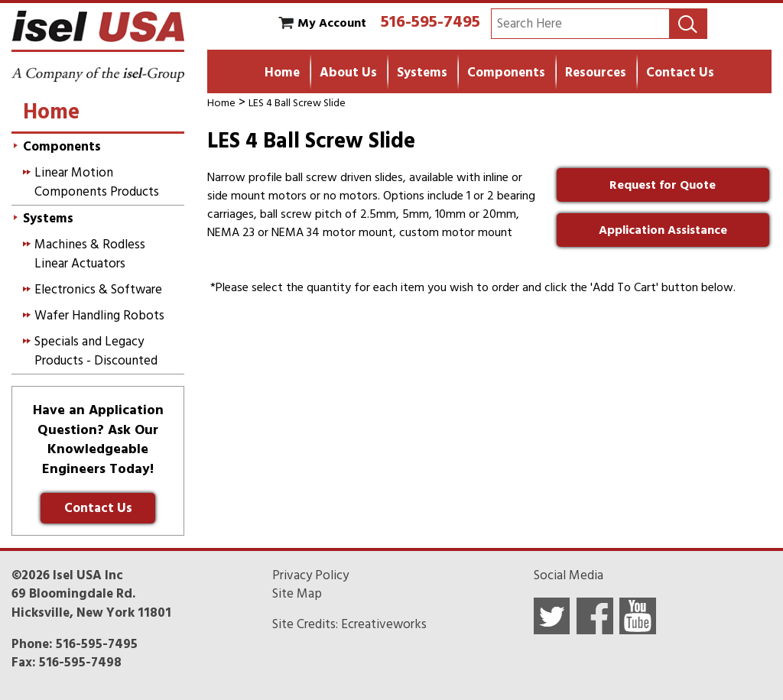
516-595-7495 (430, 21)
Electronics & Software (98, 290)
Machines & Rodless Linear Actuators (90, 254)
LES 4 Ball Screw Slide (297, 103)
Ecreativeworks (384, 624)
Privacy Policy (310, 575)
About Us (348, 73)
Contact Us (680, 73)
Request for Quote (663, 185)
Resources (596, 73)
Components (506, 73)
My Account (332, 23)
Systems (422, 73)
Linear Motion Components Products (97, 182)
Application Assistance (663, 230)
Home (282, 73)
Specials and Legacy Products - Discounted (96, 351)
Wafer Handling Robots (99, 316)
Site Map (297, 594)
